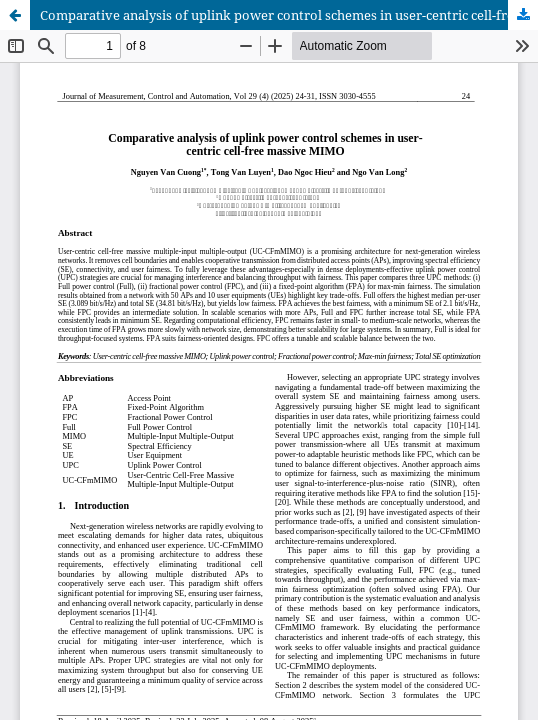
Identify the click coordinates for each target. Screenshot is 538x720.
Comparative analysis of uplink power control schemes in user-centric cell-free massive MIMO (289, 15)
